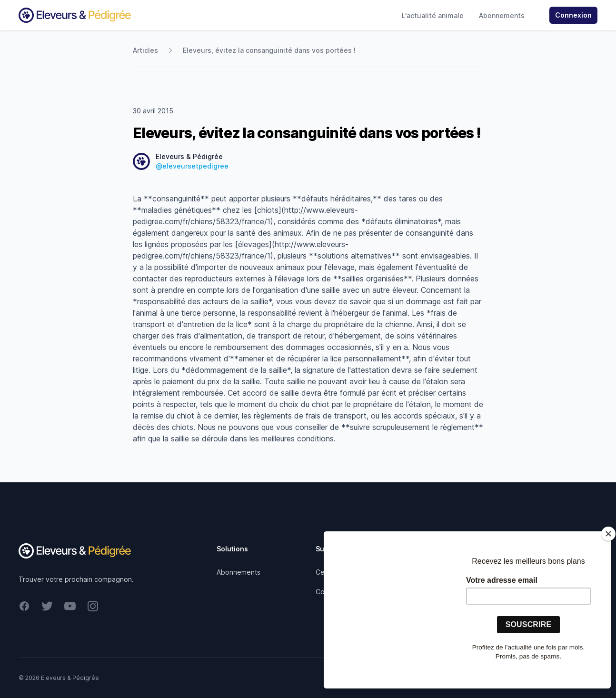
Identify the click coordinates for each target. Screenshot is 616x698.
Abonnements (502, 15)
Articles (145, 50)
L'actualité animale (433, 15)
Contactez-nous (341, 592)
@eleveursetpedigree (192, 166)
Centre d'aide (337, 572)
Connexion (573, 15)
